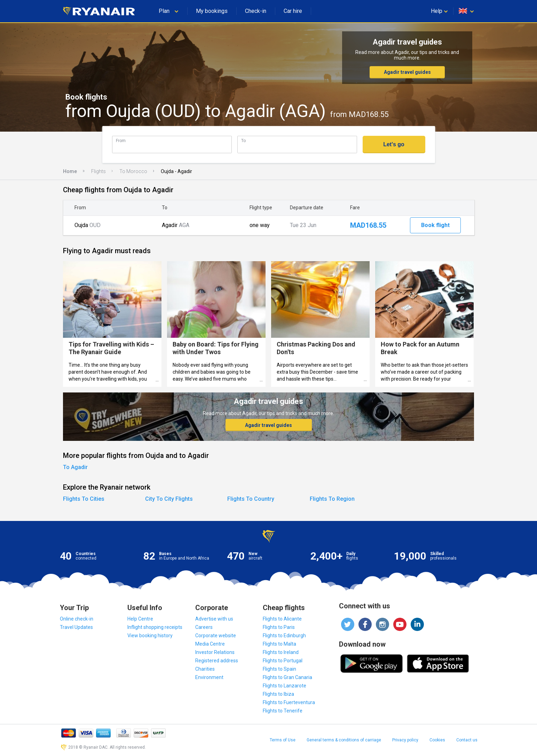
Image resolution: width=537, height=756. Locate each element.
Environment (209, 677)
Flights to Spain (279, 669)
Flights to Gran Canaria (287, 677)
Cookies (437, 740)
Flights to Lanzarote (285, 686)
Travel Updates (76, 627)
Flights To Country (251, 499)
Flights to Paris (279, 627)
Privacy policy (405, 740)
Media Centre (210, 644)
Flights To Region (332, 499)
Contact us (467, 740)
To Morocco (133, 171)
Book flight (435, 225)
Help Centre (140, 619)
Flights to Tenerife (283, 711)
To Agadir (75, 467)
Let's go (394, 144)
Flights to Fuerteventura (289, 702)
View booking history (150, 636)
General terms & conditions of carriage (344, 740)
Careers (204, 627)
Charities (205, 669)
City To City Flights (169, 499)
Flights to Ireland (281, 652)
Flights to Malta (279, 644)
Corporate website (216, 636)
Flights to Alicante (282, 619)
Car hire (293, 11)
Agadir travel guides (407, 72)
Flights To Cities (84, 499)
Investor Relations (215, 652)
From (121, 141)
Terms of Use (283, 740)
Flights (98, 171)
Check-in (256, 11)
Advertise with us (214, 619)
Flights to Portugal (283, 661)
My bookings (212, 11)
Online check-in (77, 619)
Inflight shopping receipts (155, 627)
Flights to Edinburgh (284, 636)
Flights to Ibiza (278, 694)
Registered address (217, 661)
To (243, 141)
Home (70, 171)
